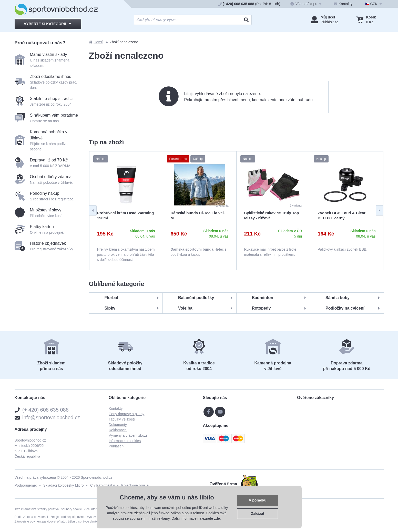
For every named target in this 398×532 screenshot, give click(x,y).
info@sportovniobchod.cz (51, 417)
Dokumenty (118, 425)
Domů (96, 42)
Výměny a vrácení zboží (128, 435)
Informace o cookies (125, 441)
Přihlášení (117, 446)
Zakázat (258, 514)
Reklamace (118, 430)
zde (217, 518)
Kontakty (116, 408)
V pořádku (258, 500)
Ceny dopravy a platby (126, 414)
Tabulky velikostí (122, 419)
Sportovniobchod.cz (96, 477)
